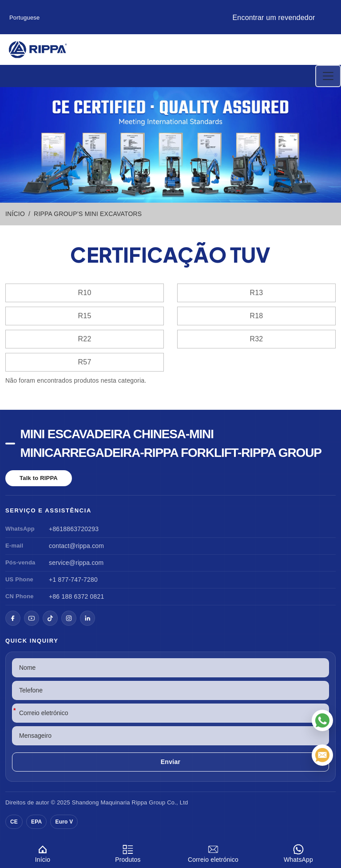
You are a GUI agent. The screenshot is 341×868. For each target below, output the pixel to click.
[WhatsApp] (322, 720)
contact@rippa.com (76, 546)
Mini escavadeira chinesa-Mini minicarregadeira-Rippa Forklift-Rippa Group (171, 443)
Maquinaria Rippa (124, 802)
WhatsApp (298, 852)
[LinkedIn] (87, 618)
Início (43, 852)
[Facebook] (13, 618)
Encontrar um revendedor (274, 18)
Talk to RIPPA (39, 478)
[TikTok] (50, 618)
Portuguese (25, 18)
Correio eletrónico (213, 852)
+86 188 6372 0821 (76, 596)
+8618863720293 (74, 529)
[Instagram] (69, 618)
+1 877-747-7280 (73, 580)
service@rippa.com (76, 563)
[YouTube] (32, 618)
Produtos (128, 852)
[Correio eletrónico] (322, 755)
